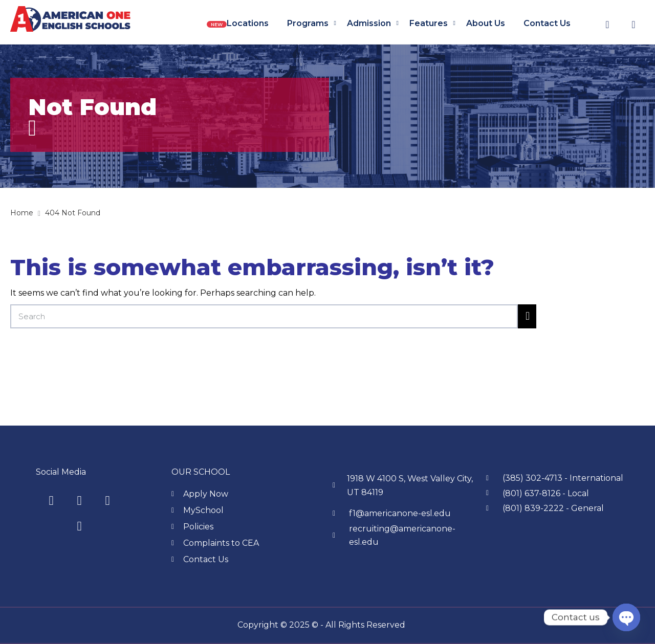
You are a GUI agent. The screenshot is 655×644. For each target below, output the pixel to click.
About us (486, 23)
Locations (248, 23)
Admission (369, 23)
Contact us (547, 23)
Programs (308, 23)
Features (429, 23)
